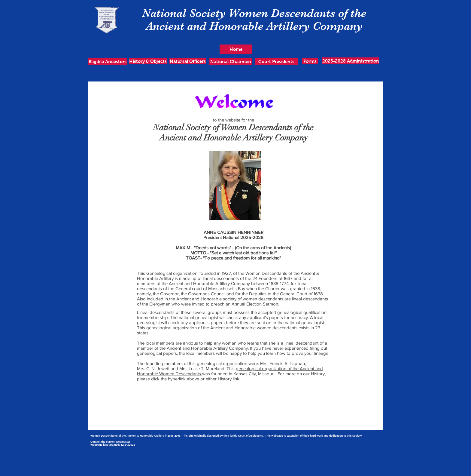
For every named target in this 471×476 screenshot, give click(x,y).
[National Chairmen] (231, 61)
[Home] (236, 49)
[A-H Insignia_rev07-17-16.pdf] (223, 422)
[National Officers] (188, 61)
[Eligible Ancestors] (108, 61)
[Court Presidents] (276, 61)
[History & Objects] (148, 61)
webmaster (123, 442)
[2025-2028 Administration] (351, 61)
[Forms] (310, 61)
